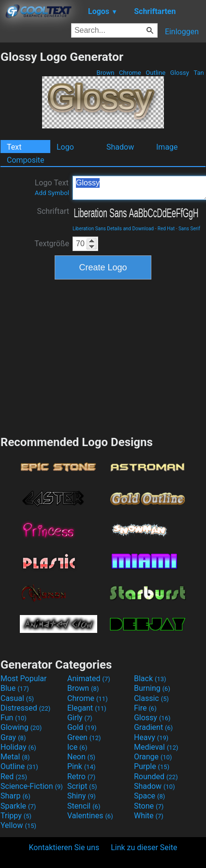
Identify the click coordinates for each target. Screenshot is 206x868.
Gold (82, 727)
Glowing (21, 727)
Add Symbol (52, 193)
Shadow (120, 147)
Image (167, 147)
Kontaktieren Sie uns (64, 847)
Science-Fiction (32, 786)
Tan (199, 73)
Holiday (18, 747)
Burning (152, 688)
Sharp (15, 796)
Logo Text (52, 187)
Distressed (25, 708)
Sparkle (18, 806)
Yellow (18, 825)
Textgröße (52, 244)
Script (82, 786)
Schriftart (53, 211)
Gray (13, 737)
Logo (65, 147)
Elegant (87, 708)
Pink (81, 766)
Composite (26, 160)
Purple (152, 766)
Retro (81, 777)
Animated (89, 679)
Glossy (180, 73)
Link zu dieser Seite (144, 847)
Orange (153, 757)
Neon (81, 757)
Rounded (156, 777)
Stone (149, 806)
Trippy (16, 816)
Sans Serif (189, 229)
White (149, 816)
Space (149, 796)
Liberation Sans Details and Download (113, 229)
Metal (15, 757)
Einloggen (182, 32)
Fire (145, 708)
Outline (155, 73)
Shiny (81, 796)
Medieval (156, 747)
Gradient (153, 727)
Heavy (151, 737)
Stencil (84, 806)
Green (84, 737)
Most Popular (24, 679)
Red (14, 777)
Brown (105, 73)
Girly (80, 718)
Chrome (130, 73)
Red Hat (166, 229)
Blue (15, 688)
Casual (17, 698)
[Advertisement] (103, 356)
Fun (14, 718)
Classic (151, 698)
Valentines (90, 816)
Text (14, 147)
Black (150, 679)
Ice (77, 747)
